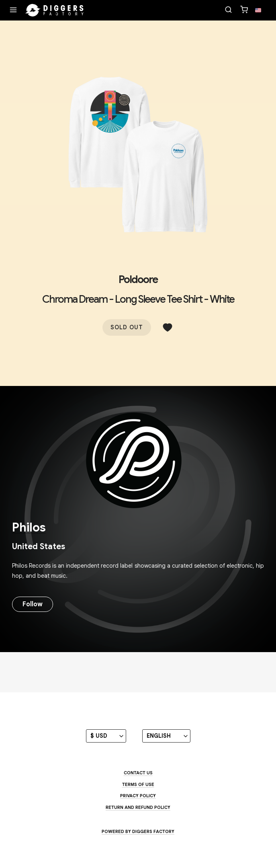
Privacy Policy (138, 796)
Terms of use (138, 784)
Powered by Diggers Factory (138, 831)
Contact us (138, 773)
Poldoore (138, 279)
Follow (33, 604)
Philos (29, 527)
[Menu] (13, 10)
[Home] (55, 10)
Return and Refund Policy (138, 807)
